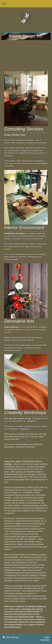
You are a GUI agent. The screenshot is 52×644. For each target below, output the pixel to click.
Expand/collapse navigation (26, 4)
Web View (45, 640)
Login (47, 637)
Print (7, 637)
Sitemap (15, 637)
